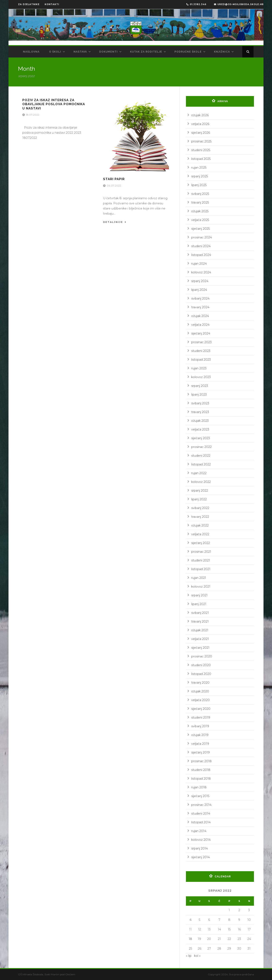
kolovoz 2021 (201, 587)
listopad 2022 (201, 464)
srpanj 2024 (200, 281)
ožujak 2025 (200, 211)
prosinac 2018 (201, 761)
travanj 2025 (200, 202)
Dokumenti (108, 52)
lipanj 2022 (199, 499)
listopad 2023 (201, 360)
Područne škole (188, 52)
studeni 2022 (201, 456)
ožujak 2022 (200, 525)
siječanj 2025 (200, 229)
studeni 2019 (201, 717)
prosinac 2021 (201, 552)
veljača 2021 (200, 639)
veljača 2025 (200, 220)
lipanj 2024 (199, 290)
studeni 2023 (201, 351)
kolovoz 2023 (201, 377)
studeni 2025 (201, 150)
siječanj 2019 (200, 752)
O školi (55, 52)
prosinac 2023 (201, 342)
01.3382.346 (196, 4)
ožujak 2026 (200, 115)
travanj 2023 (200, 412)
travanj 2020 (200, 683)
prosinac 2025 (201, 141)
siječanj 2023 (201, 438)
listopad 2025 (201, 159)
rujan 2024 (199, 264)
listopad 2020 (201, 674)
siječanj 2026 (201, 133)
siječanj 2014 (200, 857)
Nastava (80, 52)
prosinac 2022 (201, 447)
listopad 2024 (201, 255)
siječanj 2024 (201, 333)
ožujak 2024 (200, 316)
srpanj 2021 (199, 595)
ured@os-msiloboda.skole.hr (239, 4)
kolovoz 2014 (201, 840)
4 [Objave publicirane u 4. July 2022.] (191, 920)
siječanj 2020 (201, 709)
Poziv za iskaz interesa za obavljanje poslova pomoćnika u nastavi (54, 104)
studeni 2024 (201, 246)
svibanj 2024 (200, 298)
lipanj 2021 (199, 604)
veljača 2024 (200, 325)
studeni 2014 (201, 814)
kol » (197, 956)
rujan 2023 (199, 368)
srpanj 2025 (200, 176)
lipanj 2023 (199, 395)
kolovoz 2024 (201, 272)
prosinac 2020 (202, 656)
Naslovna (31, 52)
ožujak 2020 (200, 691)
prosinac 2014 (201, 805)
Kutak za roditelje (146, 52)
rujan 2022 (199, 473)
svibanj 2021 (200, 613)
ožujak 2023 (200, 421)
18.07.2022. (33, 115)
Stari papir (114, 179)
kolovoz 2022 (201, 482)
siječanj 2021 (200, 648)
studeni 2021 (201, 560)
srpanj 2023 (200, 386)
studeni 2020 (201, 665)
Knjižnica (222, 52)
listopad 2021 (201, 569)
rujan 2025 (199, 168)
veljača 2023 (200, 429)
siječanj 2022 (201, 543)
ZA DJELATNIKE (29, 4)
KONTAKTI (52, 4)
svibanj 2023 (200, 403)
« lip (189, 956)
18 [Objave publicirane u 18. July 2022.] (190, 939)
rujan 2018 (199, 787)
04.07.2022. (115, 186)
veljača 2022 (200, 534)
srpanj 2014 (200, 848)
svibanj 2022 (200, 508)
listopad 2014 (201, 822)
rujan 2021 (199, 578)
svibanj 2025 (200, 194)
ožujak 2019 (200, 735)
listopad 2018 (201, 779)
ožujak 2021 (200, 630)
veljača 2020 (200, 700)
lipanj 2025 (199, 185)
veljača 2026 (200, 124)
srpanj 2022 (200, 491)
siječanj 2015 (200, 796)
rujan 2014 (199, 831)
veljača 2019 (200, 744)
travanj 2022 (200, 517)
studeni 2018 (201, 770)
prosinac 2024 (202, 237)
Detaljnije (115, 222)
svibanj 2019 (200, 726)
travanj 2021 (200, 621)
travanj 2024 (200, 307)
